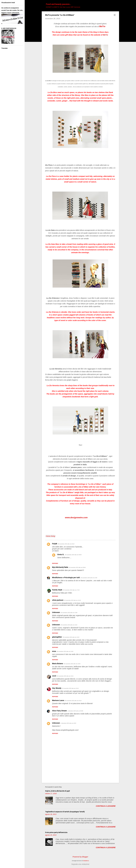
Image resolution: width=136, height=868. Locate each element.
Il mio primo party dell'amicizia (56, 832)
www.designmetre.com (76, 517)
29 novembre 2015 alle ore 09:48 (77, 567)
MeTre (102, 26)
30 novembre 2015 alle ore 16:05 (72, 664)
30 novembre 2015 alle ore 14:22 (69, 625)
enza (54, 651)
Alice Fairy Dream (59, 711)
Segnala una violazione (80, 864)
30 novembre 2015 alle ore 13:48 (69, 613)
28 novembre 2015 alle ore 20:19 (66, 544)
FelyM (55, 544)
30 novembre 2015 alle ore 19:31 (65, 676)
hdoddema (86, 861)
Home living (50, 536)
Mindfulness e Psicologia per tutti (66, 578)
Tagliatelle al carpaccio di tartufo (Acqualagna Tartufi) (65, 812)
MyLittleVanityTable (60, 567)
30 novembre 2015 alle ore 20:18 (73, 701)
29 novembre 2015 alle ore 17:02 (71, 590)
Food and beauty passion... (58, 4)
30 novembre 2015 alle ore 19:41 (70, 688)
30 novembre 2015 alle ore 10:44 (72, 600)
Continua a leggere (106, 806)
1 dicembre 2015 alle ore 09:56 (75, 711)
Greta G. (61, 554)
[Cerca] (118, 5)
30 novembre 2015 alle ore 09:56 (73, 555)
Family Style (57, 590)
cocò (54, 676)
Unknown (56, 612)
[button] (115, 15)
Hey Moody (57, 688)
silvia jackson (58, 600)
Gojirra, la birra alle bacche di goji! (58, 791)
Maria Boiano (58, 664)
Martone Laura (58, 700)
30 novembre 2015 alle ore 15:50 (65, 651)
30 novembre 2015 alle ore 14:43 (71, 637)
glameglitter (57, 637)
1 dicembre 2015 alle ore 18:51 (68, 723)
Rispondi (55, 563)
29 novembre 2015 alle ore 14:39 (89, 578)
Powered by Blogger (80, 857)
